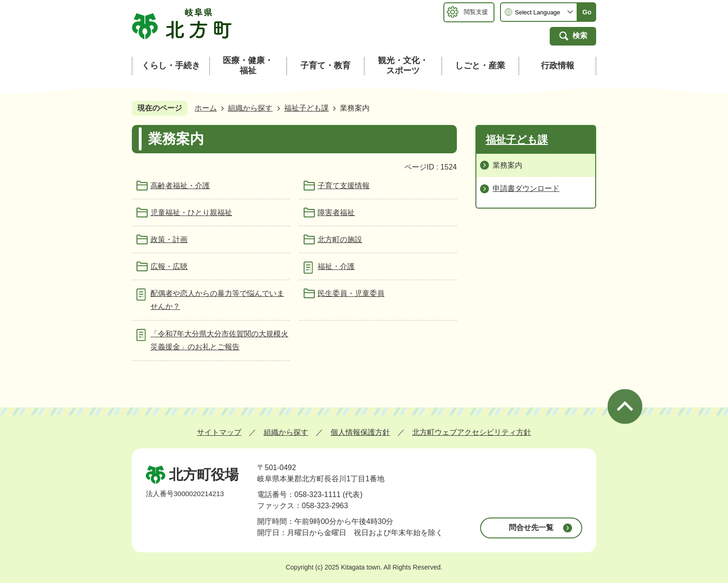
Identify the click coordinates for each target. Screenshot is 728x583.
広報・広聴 (169, 266)
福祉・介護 (336, 266)
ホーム (206, 108)
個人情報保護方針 (360, 432)
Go (587, 12)
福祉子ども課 (306, 108)
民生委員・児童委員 (351, 293)
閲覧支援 (476, 12)
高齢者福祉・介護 (180, 186)
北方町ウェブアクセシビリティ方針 (472, 432)
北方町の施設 (340, 239)
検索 (580, 36)
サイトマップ (219, 432)
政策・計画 (169, 239)
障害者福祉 (336, 213)
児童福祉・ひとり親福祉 (191, 213)
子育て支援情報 (344, 186)
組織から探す (250, 108)
